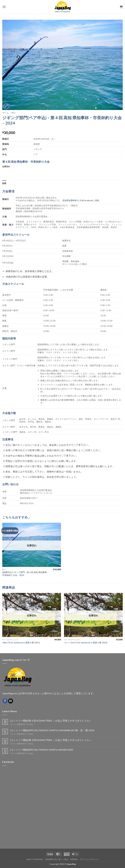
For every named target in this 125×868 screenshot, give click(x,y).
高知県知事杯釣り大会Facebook (78, 200)
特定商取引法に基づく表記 (57, 859)
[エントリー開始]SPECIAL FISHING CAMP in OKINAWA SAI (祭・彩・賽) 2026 (52, 730)
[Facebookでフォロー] (5, 701)
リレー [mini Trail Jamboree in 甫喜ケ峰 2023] (86, 643)
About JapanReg (35, 859)
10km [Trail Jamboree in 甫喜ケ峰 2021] (21, 643)
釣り (14, 113)
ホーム (5, 113)
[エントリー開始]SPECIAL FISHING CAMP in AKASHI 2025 (42, 750)
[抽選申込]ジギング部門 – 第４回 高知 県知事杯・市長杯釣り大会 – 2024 (26, 574)
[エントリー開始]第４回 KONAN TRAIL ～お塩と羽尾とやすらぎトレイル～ (51, 721)
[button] (4, 7)
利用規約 (74, 859)
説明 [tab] (4, 183)
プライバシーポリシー (89, 859)
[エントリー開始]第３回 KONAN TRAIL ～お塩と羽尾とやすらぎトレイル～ (51, 740)
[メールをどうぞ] (11, 701)
